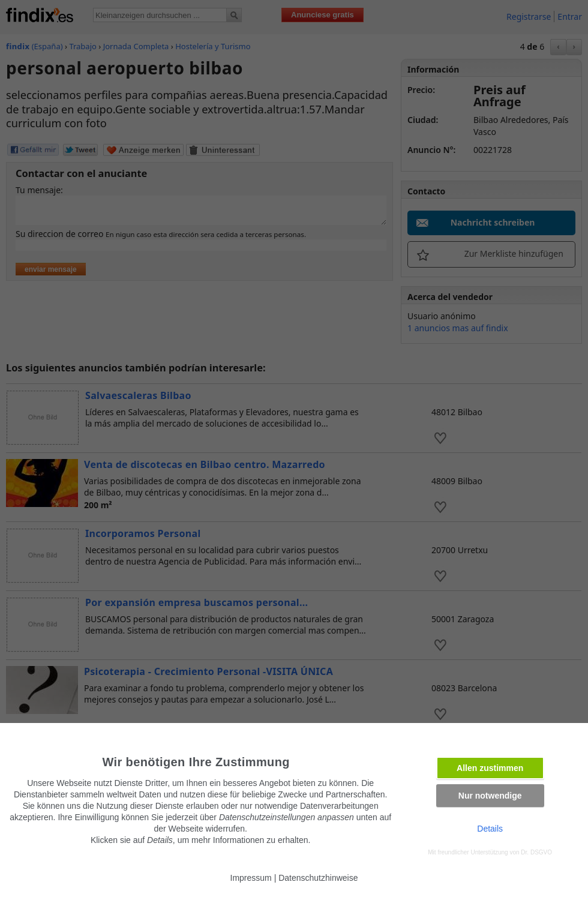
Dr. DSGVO (536, 852)
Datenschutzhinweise (318, 878)
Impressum (251, 878)
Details (490, 829)
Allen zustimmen (490, 768)
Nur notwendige (490, 796)
